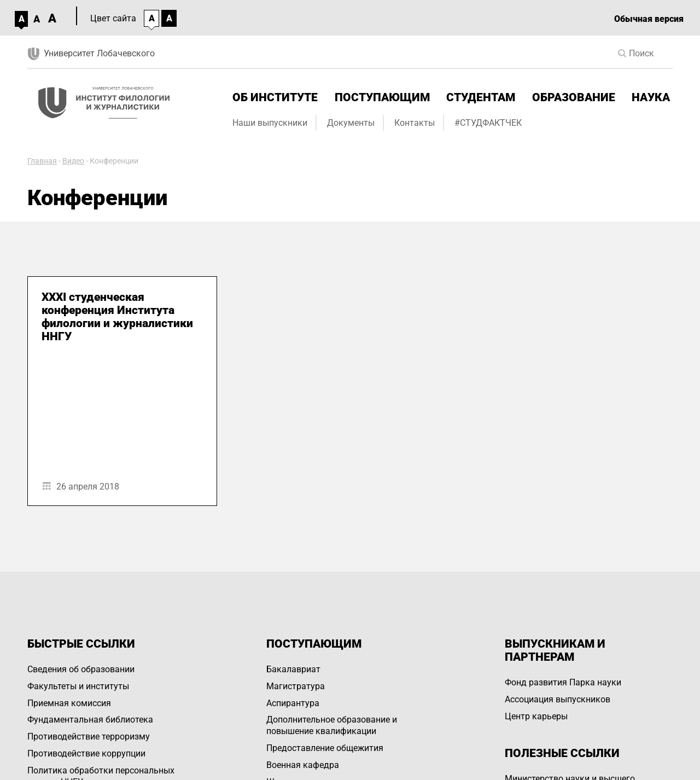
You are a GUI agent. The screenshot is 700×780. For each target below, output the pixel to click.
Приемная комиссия (69, 703)
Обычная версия (649, 19)
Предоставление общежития (325, 748)
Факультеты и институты (78, 686)
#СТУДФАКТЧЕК (488, 123)
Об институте (275, 97)
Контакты (415, 123)
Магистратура (296, 686)
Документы (351, 123)
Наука (651, 97)
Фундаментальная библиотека (90, 720)
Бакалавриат (293, 669)
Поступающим (382, 97)
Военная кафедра (303, 765)
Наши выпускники (270, 123)
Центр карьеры (536, 716)
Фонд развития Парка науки (563, 682)
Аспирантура (293, 703)
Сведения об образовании (81, 669)
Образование (574, 97)
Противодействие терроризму (89, 737)
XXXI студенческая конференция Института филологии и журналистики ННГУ (117, 317)
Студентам (481, 97)
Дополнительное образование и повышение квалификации (332, 725)
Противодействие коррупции (86, 753)
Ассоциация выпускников (558, 699)
